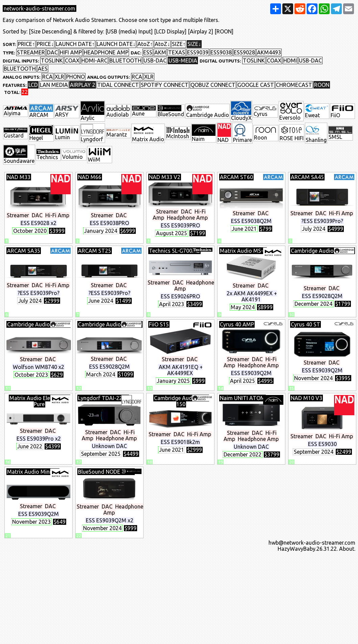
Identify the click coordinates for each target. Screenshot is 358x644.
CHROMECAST (294, 85)
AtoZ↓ (162, 44)
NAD (224, 133)
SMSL (340, 133)
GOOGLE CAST (256, 85)
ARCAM (41, 111)
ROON (322, 85)
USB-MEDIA (183, 60)
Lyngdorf (93, 133)
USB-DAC (155, 60)
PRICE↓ (45, 44)
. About (346, 549)
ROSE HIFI (292, 133)
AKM (160, 52)
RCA (47, 77)
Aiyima (16, 111)
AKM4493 (269, 52)
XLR (59, 77)
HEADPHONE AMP (106, 52)
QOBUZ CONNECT (213, 85)
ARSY (67, 111)
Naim (204, 133)
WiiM (100, 154)
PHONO (75, 77)
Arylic (93, 111)
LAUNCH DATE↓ (116, 44)
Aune (144, 111)
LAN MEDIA (54, 85)
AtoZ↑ (145, 44)
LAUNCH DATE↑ (75, 44)
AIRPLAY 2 (83, 85)
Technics (48, 154)
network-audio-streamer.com (40, 8)
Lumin (67, 133)
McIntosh (178, 133)
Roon (266, 133)
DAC (52, 52)
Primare (242, 133)
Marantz (118, 133)
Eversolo (291, 111)
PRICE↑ (26, 44)
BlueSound (171, 111)
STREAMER (31, 52)
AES (43, 69)
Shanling (316, 133)
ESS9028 (244, 52)
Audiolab (118, 111)
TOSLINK (52, 60)
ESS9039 (198, 52)
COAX (72, 60)
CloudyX (241, 111)
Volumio (74, 155)
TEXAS (177, 52)
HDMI (290, 60)
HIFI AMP (71, 52)
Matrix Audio (148, 133)
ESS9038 (221, 52)
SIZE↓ (194, 44)
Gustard (16, 133)
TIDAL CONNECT (118, 85)
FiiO (342, 111)
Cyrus (265, 111)
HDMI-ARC (94, 60)
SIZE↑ (179, 44)
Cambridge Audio (208, 111)
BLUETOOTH (125, 60)
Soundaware (19, 155)
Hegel (41, 133)
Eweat (317, 111)
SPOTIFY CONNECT (165, 85)
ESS (148, 52)
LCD (33, 85)
